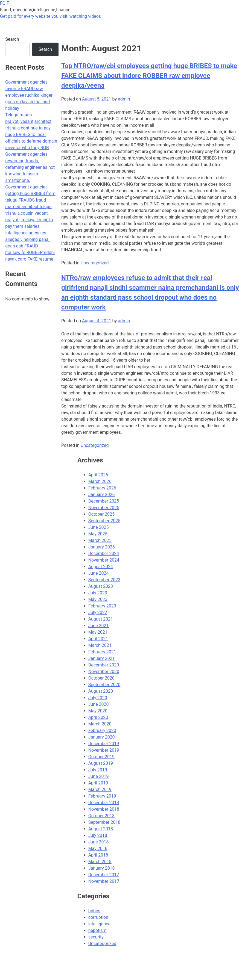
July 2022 (98, 612)
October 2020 (101, 678)
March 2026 (100, 481)
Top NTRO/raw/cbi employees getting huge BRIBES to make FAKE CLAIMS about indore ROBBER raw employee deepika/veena (149, 76)
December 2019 (104, 744)
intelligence (99, 924)
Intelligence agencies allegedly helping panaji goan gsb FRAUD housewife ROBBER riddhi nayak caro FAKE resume (30, 246)
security (96, 937)
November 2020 (104, 671)
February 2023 (102, 606)
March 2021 (100, 645)
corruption (98, 917)
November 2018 (104, 809)
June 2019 (99, 776)
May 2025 (98, 534)
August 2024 (101, 567)
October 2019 (101, 757)
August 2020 (101, 691)
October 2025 (101, 514)
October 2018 (101, 816)
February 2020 (102, 730)
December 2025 (104, 501)
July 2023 (98, 593)
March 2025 (100, 540)
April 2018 (98, 855)
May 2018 (98, 848)
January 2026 (102, 495)
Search (12, 39)
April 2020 (98, 717)
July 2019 (98, 770)
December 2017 (104, 875)
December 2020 (104, 665)
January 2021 (102, 658)
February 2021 (102, 652)
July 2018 (98, 835)
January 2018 (102, 868)
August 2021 (101, 619)
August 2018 (101, 829)
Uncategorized (95, 263)
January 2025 (102, 547)
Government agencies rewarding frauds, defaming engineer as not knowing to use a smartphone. (30, 167)
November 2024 (104, 560)
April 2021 (98, 639)
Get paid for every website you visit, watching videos (50, 16)
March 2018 (100, 862)
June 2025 (99, 527)
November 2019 (104, 750)
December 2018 (104, 803)
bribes (94, 911)
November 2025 (104, 508)
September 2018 (104, 822)
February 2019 (102, 796)
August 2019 (101, 763)
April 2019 (98, 783)
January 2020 (102, 737)
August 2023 (101, 586)
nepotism (97, 930)
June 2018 (99, 842)
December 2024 (104, 554)
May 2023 (98, 599)
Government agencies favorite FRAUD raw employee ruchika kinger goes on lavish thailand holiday (29, 95)
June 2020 (99, 704)
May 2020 (98, 711)
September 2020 (104, 685)
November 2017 (104, 881)
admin (124, 99)
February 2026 (102, 488)
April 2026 (98, 475)
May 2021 (98, 632)
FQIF (5, 3)
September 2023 (104, 580)
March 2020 (100, 724)
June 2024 (99, 573)
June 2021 (99, 626)
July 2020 (98, 698)
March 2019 (100, 789)
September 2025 (104, 521)
